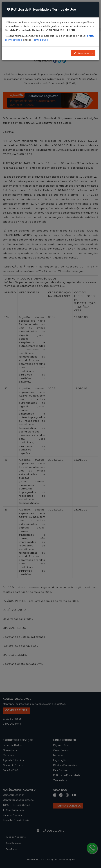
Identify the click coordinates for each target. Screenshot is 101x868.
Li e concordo (83, 53)
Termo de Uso (40, 40)
